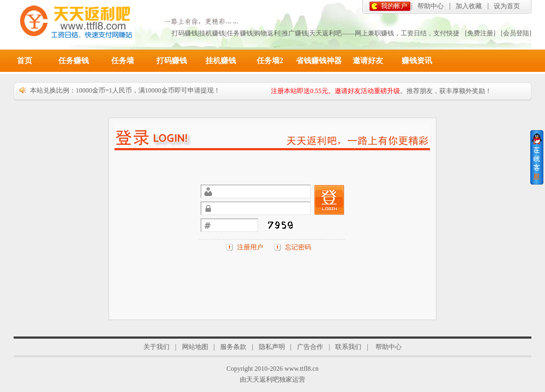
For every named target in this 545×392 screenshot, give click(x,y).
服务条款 (233, 347)
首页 (25, 61)
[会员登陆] (516, 33)
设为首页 (507, 6)
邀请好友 (368, 61)
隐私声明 (272, 347)
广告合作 (310, 347)
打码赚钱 (172, 61)
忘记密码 (298, 247)
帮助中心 (431, 6)
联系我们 (348, 347)
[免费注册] (480, 33)
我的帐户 (394, 6)
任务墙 (123, 61)
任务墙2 (270, 61)
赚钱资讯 (417, 61)
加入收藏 (469, 6)
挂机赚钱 (221, 61)
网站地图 (195, 347)
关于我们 (156, 347)
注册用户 (250, 247)
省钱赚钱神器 (319, 61)
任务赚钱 (74, 61)
